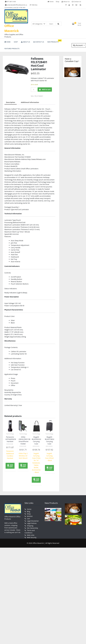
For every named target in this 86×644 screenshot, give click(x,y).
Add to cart (46, 89)
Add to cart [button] (10, 466)
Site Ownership (32, 527)
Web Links (31, 534)
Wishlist (30, 516)
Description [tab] (11, 102)
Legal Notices (32, 523)
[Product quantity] (34, 90)
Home (51, 2)
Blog (29, 511)
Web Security (32, 537)
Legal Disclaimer (33, 520)
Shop (58, 2)
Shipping (30, 525)
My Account (78, 45)
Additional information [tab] (30, 102)
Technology (10, 434)
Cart (28, 518)
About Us (66, 2)
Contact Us (76, 2)
